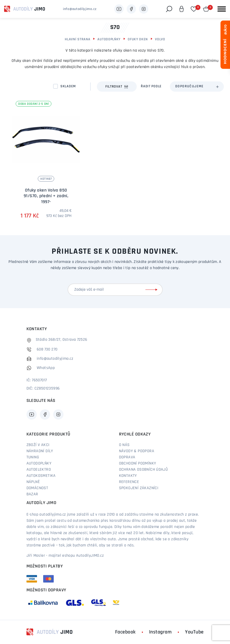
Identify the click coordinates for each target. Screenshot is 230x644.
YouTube (194, 632)
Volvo (160, 39)
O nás (124, 445)
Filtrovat (117, 87)
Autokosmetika (41, 476)
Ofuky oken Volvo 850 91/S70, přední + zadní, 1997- (46, 196)
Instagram (160, 632)
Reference (129, 482)
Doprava (127, 457)
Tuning (33, 457)
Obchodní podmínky (138, 463)
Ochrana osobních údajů (144, 470)
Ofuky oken (138, 39)
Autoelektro (39, 470)
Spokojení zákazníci (139, 488)
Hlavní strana (77, 39)
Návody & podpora (137, 451)
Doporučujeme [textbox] (190, 86)
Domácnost (37, 488)
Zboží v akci (38, 445)
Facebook (125, 632)
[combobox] (197, 87)
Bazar (32, 494)
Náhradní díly (40, 451)
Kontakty (128, 476)
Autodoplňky (109, 39)
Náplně (33, 482)
